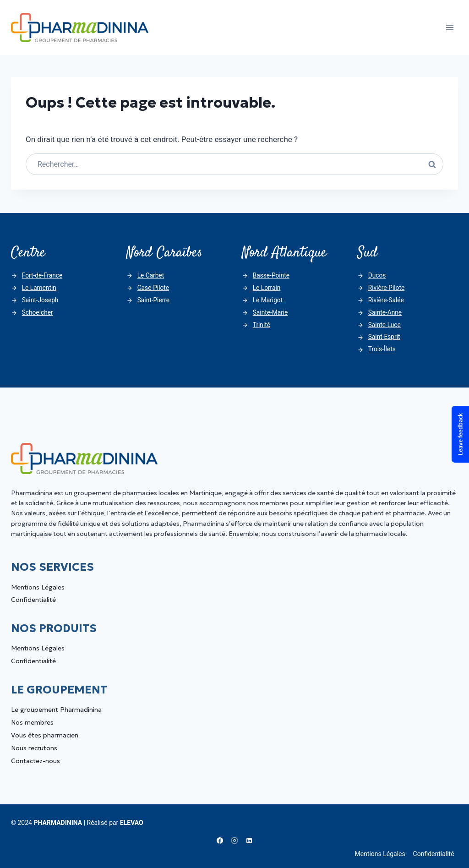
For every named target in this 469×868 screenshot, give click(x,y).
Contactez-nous (35, 761)
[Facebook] (220, 841)
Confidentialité (33, 600)
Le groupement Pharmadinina (56, 710)
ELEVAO (132, 823)
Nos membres (32, 722)
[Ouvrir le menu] (450, 27)
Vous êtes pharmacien (45, 735)
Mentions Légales (38, 587)
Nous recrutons (34, 748)
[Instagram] (234, 841)
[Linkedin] (249, 841)
